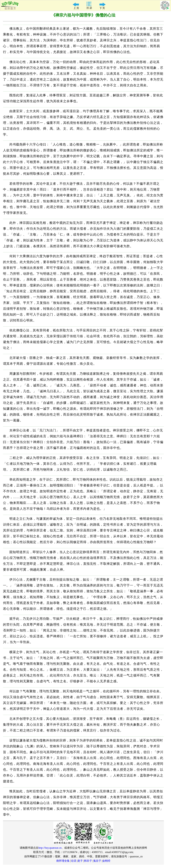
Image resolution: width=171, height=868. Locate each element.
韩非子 (88, 861)
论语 (74, 861)
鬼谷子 (97, 861)
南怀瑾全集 (63, 861)
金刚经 (106, 861)
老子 (80, 861)
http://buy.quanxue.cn (50, 848)
